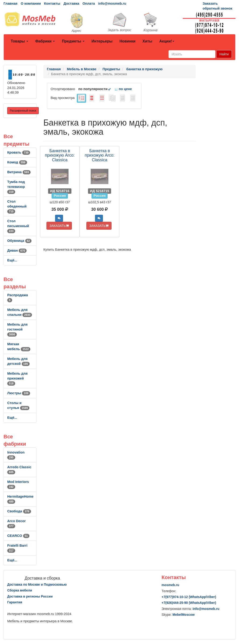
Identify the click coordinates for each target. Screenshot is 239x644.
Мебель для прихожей (17, 378)
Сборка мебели (20, 590)
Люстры (19, 393)
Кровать (19, 152)
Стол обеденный (17, 206)
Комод (17, 162)
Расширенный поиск (23, 111)
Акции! (167, 41)
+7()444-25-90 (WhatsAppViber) (189, 603)
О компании (31, 4)
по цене (123, 89)
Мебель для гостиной (17, 329)
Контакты (52, 4)
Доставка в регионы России (30, 596)
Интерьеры (102, 41)
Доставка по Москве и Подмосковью (37, 584)
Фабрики (45, 41)
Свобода (19, 511)
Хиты (147, 41)
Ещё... (12, 260)
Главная (11, 4)
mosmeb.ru (170, 585)
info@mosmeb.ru (112, 4)
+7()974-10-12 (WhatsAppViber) (189, 597)
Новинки (128, 41)
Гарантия (15, 602)
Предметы (73, 41)
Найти (224, 54)
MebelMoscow (184, 615)
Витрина (19, 172)
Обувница (19, 241)
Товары (19, 41)
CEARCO (18, 536)
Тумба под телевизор (16, 187)
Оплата (89, 4)
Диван (17, 250)
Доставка (71, 4)
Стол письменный (18, 226)
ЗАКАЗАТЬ (59, 226)
